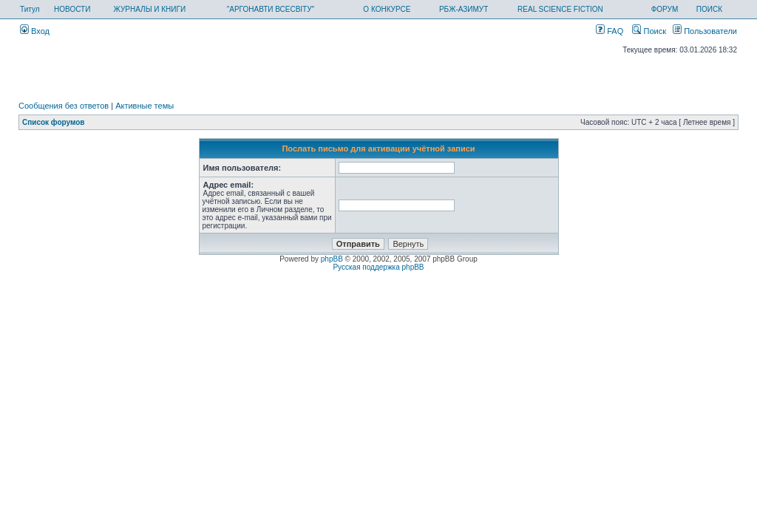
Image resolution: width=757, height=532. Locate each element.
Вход (35, 31)
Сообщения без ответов (64, 106)
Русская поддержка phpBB (378, 267)
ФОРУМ (665, 9)
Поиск (649, 31)
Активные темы (145, 106)
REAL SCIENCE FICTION (560, 9)
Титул (30, 9)
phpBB (332, 259)
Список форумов (54, 122)
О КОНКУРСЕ (387, 9)
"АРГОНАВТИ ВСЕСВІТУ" (271, 9)
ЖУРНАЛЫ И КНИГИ (150, 9)
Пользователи (705, 31)
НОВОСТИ (72, 9)
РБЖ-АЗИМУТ (464, 9)
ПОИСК (709, 9)
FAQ (610, 31)
